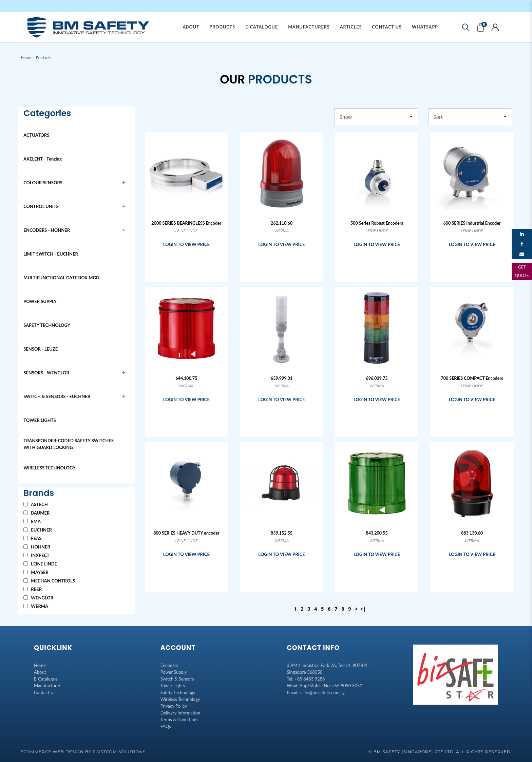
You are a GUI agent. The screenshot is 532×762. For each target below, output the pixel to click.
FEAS (32, 538)
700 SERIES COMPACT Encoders (472, 378)
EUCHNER (38, 530)
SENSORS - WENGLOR (46, 373)
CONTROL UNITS (41, 206)
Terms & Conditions (179, 720)
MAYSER (36, 572)
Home (26, 58)
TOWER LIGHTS (40, 420)
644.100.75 (186, 378)
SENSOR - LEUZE (41, 349)
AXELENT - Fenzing (43, 159)
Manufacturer (47, 686)
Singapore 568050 (305, 672)
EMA (32, 521)
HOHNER (37, 547)
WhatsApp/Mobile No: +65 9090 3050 (325, 686)
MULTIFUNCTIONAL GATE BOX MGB (61, 278)
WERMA (36, 606)
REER (33, 589)
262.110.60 (282, 223)
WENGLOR (38, 598)
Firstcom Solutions (119, 752)
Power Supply (174, 672)
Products (43, 58)
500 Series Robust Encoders (377, 223)
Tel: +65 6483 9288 (306, 679)
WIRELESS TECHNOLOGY (49, 468)
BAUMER (36, 513)
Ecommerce (36, 752)
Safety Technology (178, 692)
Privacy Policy (174, 706)
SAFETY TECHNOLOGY (47, 325)
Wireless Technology (180, 699)
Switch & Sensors (177, 679)
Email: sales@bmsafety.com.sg (316, 692)
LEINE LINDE (40, 564)
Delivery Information (180, 713)
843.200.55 (377, 533)
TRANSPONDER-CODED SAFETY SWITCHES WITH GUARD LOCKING (69, 444)
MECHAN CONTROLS (49, 581)
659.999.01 (282, 378)
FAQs (166, 726)
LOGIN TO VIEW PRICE (186, 244)
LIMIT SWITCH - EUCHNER (51, 254)
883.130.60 (472, 533)
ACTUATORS (36, 135)
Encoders (169, 665)
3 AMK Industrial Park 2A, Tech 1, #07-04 (327, 665)
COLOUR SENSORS (43, 183)
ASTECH (36, 504)
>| (363, 609)
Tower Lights (173, 686)
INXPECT (36, 555)
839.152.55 (282, 533)
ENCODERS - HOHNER (47, 230)
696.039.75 (377, 378)
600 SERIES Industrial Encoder (472, 223)
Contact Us (45, 692)
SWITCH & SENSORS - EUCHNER (57, 396)
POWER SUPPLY (40, 301)
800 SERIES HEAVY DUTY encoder (186, 533)
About (40, 672)
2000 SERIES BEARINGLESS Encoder (186, 223)
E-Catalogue (46, 679)
